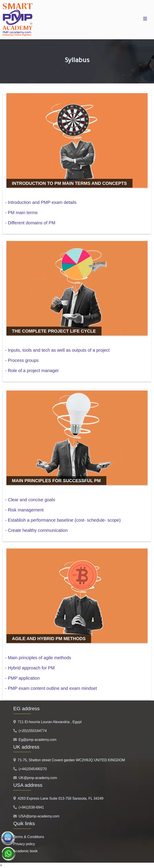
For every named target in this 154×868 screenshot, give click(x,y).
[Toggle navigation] (145, 20)
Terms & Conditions (29, 837)
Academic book (25, 851)
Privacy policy (24, 844)
